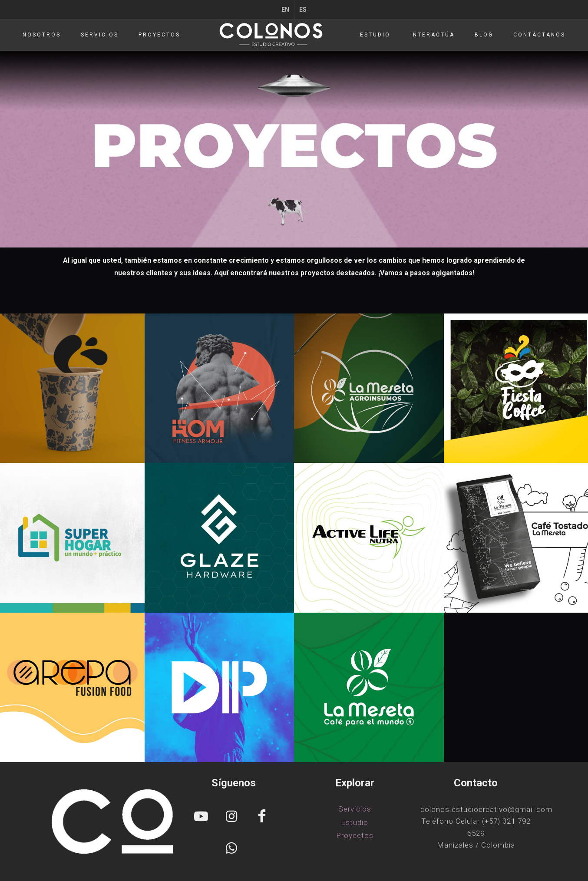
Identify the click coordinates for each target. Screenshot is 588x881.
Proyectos (355, 835)
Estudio (355, 822)
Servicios (355, 809)
